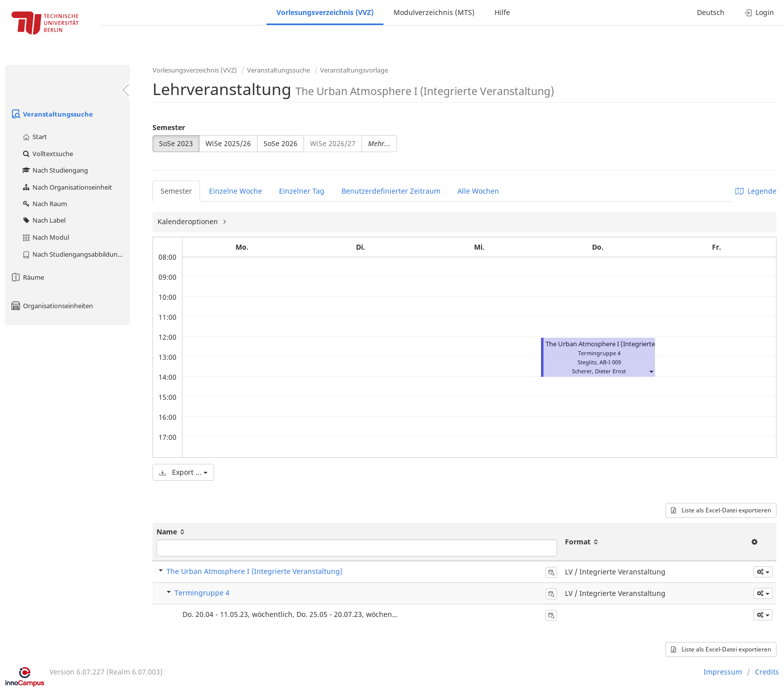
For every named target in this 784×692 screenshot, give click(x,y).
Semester (169, 127)
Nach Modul (45, 237)
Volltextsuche (47, 154)
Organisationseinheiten (51, 306)
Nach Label (43, 220)
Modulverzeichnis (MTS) (434, 12)
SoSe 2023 (176, 143)
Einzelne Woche (235, 191)
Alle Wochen (478, 191)
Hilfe (502, 12)
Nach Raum (44, 204)
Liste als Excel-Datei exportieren (721, 510)
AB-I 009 (610, 362)
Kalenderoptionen (189, 221)
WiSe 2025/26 (228, 143)
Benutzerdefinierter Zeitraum (391, 191)
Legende (756, 191)
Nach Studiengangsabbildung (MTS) (76, 254)
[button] (651, 371)
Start (34, 137)
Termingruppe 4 (202, 593)
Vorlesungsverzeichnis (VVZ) (325, 12)
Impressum (723, 672)
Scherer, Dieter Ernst (599, 371)
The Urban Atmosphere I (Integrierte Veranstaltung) (623, 344)
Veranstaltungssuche (51, 114)
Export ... (183, 472)
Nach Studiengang (55, 170)
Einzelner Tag (302, 191)
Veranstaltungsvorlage (354, 70)
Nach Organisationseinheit (67, 187)
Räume (27, 277)
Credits (767, 672)
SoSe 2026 (280, 143)
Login (759, 12)
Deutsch (711, 12)
